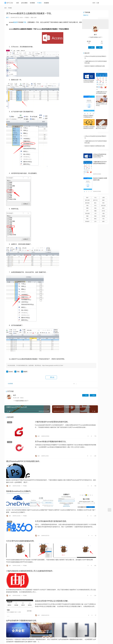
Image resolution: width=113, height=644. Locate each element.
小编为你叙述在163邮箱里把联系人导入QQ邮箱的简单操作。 (30, 554)
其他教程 (48, 3)
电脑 (87, 216)
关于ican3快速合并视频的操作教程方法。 (46, 439)
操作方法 (95, 200)
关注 (68, 395)
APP (87, 211)
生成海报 (10, 384)
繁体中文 (86, 15)
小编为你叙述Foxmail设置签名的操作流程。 (47, 422)
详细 (87, 206)
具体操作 (87, 221)
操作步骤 (87, 200)
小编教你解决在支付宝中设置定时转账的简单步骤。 (102, 93)
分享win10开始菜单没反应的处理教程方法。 (89, 81)
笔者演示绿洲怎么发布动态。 (102, 105)
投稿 (105, 3)
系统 (95, 208)
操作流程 (87, 203)
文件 (95, 221)
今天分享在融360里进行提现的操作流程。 (46, 510)
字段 (25, 22)
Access (11, 372)
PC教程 (40, 3)
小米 (95, 213)
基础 (95, 216)
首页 (19, 3)
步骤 (103, 198)
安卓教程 (33, 3)
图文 (95, 203)
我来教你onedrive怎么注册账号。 (19, 483)
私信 (75, 395)
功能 (103, 213)
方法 (95, 198)
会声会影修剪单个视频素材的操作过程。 (22, 598)
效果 (103, 221)
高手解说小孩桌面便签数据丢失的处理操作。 (89, 128)
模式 (103, 208)
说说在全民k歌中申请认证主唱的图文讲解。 (47, 581)
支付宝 (103, 211)
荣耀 (87, 208)
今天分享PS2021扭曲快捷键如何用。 (21, 527)
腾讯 (95, 219)
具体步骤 (87, 213)
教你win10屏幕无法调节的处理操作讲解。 (23, 625)
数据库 (16, 22)
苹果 (87, 219)
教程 (103, 200)
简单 (103, 203)
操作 (87, 198)
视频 (95, 211)
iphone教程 (25, 3)
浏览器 (103, 216)
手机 (103, 219)
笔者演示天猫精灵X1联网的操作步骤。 (95, 66)
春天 (7, 17)
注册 (100, 3)
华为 (95, 206)
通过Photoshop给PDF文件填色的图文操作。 (24, 456)
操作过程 (103, 206)
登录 (96, 3)
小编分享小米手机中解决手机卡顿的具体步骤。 (102, 128)
